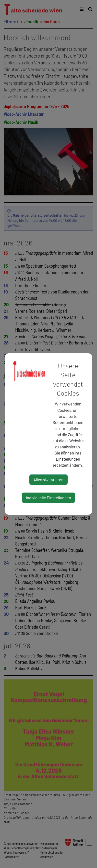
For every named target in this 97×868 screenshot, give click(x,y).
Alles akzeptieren (48, 479)
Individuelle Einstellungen (48, 498)
